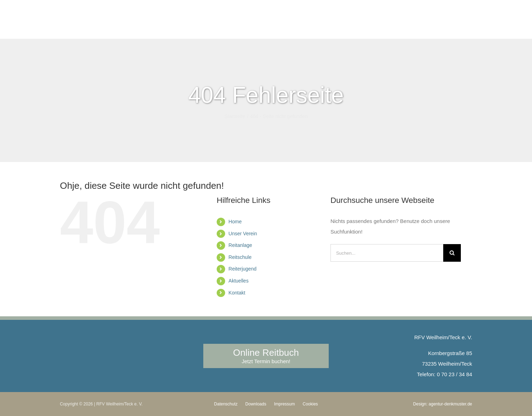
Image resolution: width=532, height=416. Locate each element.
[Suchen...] (387, 253)
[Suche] (452, 253)
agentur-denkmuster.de (450, 404)
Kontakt (237, 293)
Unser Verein (243, 234)
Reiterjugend (243, 269)
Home (235, 222)
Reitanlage (240, 245)
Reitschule (240, 257)
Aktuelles (239, 281)
